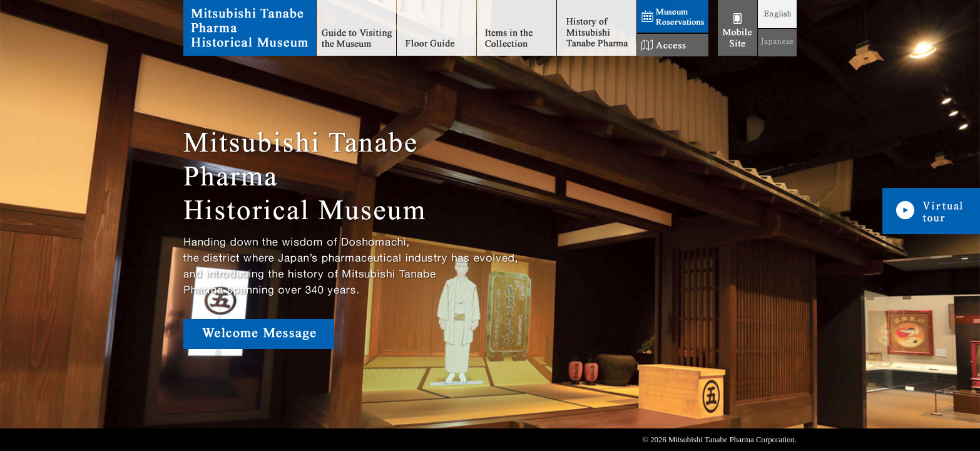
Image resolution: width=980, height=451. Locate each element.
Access (673, 45)
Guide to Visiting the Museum (356, 28)
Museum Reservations (673, 17)
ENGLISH (777, 14)
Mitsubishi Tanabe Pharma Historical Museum (250, 28)
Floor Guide (436, 28)
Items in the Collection (517, 28)
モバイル (738, 28)
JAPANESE (777, 43)
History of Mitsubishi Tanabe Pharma (597, 28)
